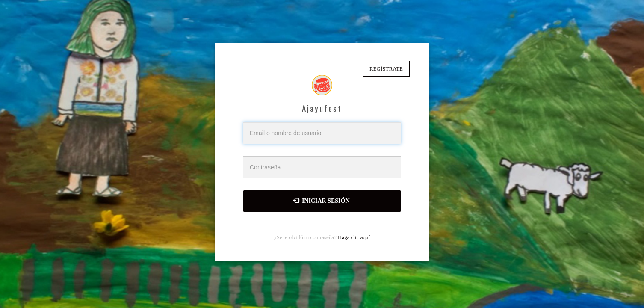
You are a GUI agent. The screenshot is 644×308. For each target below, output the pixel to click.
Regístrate (386, 69)
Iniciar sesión (321, 201)
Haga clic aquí (354, 237)
